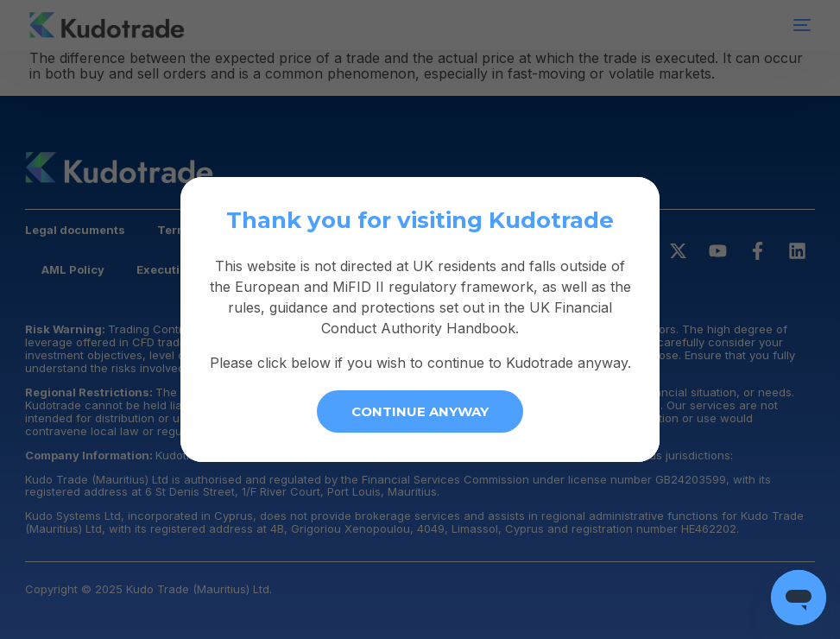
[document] (420, 319)
